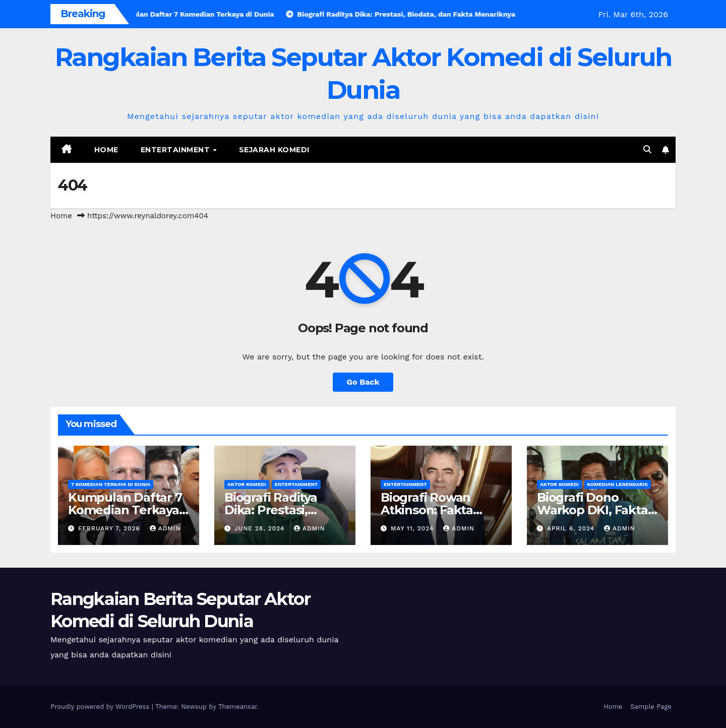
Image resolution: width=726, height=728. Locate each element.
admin (165, 528)
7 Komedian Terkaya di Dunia (111, 484)
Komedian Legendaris (618, 484)
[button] (647, 149)
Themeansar (238, 707)
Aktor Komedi (247, 484)
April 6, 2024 (572, 528)
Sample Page (651, 707)
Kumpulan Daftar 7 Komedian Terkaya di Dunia (125, 510)
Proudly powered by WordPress (101, 707)
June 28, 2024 (261, 528)
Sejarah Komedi (274, 150)
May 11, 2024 (413, 528)
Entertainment (176, 150)
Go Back (363, 382)
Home (106, 150)
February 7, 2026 (110, 528)
